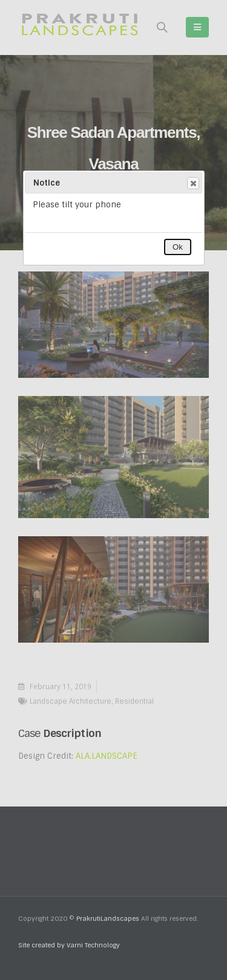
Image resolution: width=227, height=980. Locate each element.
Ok (178, 247)
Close (192, 183)
